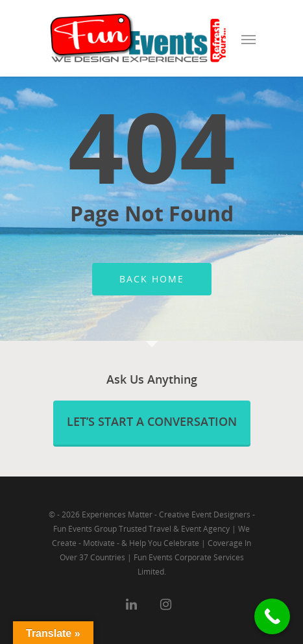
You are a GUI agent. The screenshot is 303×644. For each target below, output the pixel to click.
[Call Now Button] (272, 616)
